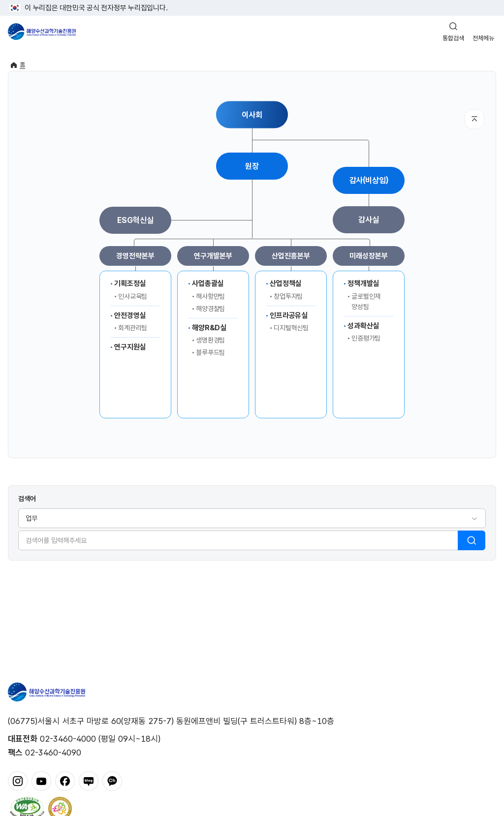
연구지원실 (130, 347)
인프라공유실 (289, 315)
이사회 (252, 114)
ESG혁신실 (135, 220)
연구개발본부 (213, 256)
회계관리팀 (133, 328)
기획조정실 (130, 283)
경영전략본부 (135, 256)
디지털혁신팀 (291, 328)
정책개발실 (363, 283)
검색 (472, 540)
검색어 (27, 499)
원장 (252, 166)
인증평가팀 (366, 338)
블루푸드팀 (210, 352)
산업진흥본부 (291, 256)
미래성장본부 (368, 256)
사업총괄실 (208, 283)
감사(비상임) (369, 180)
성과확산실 (363, 326)
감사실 (369, 220)
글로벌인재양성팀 (366, 301)
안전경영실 (130, 315)
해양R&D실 (209, 328)
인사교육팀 (133, 296)
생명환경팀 (210, 340)
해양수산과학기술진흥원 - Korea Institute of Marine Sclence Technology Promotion (42, 31)
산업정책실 (285, 283)
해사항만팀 (210, 296)
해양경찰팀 (210, 309)
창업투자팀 (288, 296)
